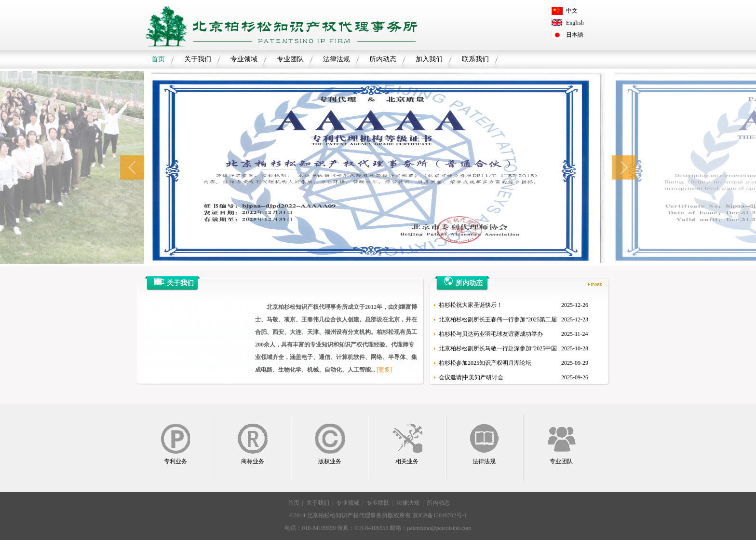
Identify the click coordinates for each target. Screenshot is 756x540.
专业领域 (244, 59)
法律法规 (337, 59)
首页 (158, 59)
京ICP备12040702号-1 (439, 515)
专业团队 (290, 59)
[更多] (384, 370)
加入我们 (429, 59)
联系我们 (475, 59)
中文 (572, 11)
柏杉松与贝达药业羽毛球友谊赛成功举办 (491, 334)
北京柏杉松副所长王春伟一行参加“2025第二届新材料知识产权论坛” (498, 321)
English (575, 23)
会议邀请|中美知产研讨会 (471, 377)
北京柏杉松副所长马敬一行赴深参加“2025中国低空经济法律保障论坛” (498, 350)
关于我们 (198, 59)
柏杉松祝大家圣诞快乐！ (471, 305)
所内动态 (383, 59)
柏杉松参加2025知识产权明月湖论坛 (485, 363)
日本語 (575, 35)
